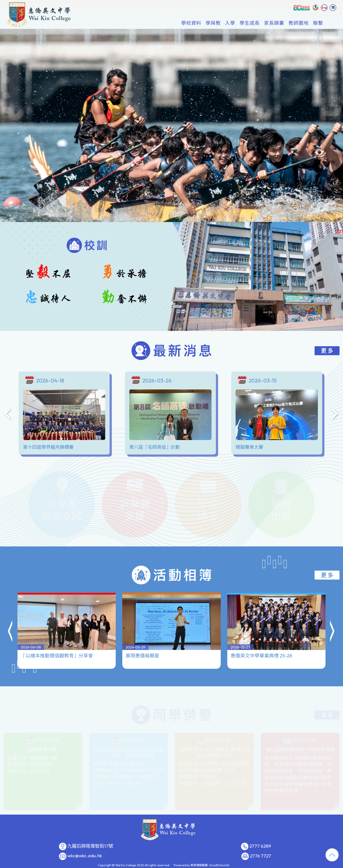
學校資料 (191, 23)
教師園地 (299, 23)
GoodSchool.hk (219, 865)
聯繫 (318, 23)
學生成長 (250, 23)
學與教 (213, 23)
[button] (10, 613)
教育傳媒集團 (199, 865)
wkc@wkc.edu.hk (85, 856)
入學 (230, 23)
